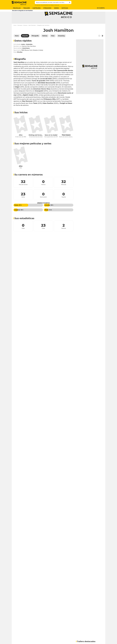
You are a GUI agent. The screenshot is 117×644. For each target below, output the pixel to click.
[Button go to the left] (99, 43)
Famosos (20, 33)
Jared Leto (57, 5)
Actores (25, 33)
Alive (21, 142)
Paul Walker (51, 5)
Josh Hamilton (32, 33)
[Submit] (70, 2)
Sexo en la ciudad (51, 142)
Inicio (15, 33)
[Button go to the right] (102, 43)
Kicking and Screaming (36, 142)
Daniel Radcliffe (44, 5)
